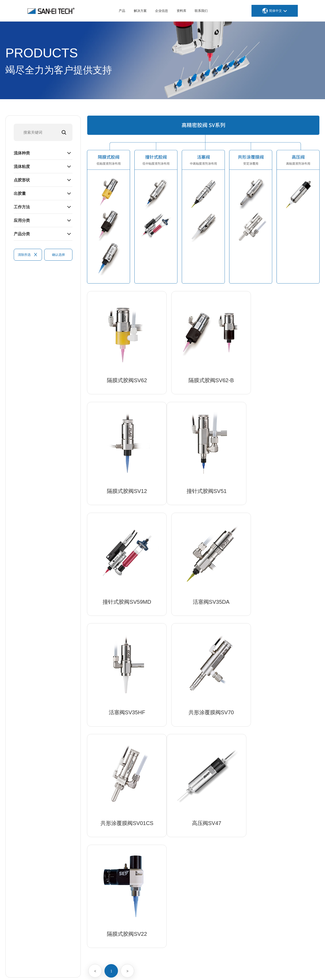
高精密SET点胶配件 (166, 870)
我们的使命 (283, 836)
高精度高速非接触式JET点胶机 (175, 819)
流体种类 (22, 153)
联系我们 (201, 11)
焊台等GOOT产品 (164, 939)
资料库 (181, 11)
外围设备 (157, 896)
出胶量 (20, 193)
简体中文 (275, 11)
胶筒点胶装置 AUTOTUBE (172, 888)
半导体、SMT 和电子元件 (233, 844)
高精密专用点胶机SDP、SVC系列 (178, 853)
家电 (216, 888)
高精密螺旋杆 (161, 844)
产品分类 (22, 234)
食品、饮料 (221, 879)
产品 (122, 11)
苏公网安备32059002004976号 (238, 969)
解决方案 (140, 11)
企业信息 (162, 11)
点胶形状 (22, 180)
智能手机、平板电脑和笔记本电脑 (240, 827)
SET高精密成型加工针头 (170, 879)
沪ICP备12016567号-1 (186, 969)
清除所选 (28, 255)
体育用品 (219, 862)
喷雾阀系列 (159, 827)
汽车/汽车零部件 (226, 819)
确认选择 (58, 255)
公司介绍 (281, 819)
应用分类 (22, 220)
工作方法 (22, 207)
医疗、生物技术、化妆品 (233, 836)
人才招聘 (281, 862)
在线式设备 (159, 913)
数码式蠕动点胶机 (165, 862)
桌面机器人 (159, 922)
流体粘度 (22, 166)
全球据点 (281, 853)
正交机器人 (159, 931)
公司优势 (281, 827)
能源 (216, 870)
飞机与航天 (221, 853)
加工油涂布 (159, 905)
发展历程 (281, 844)
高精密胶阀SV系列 (165, 836)
